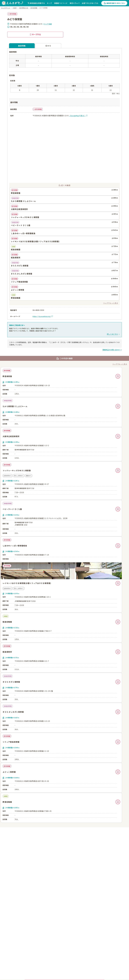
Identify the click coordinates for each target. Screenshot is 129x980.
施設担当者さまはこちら (116, 3)
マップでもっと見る (111, 303)
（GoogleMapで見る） (77, 116)
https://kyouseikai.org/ (42, 316)
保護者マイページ (61, 3)
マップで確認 (47, 24)
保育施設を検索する (37, 3)
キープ (49, 3)
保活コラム (74, 3)
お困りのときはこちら (90, 3)
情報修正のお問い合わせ (111, 350)
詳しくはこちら (112, 334)
